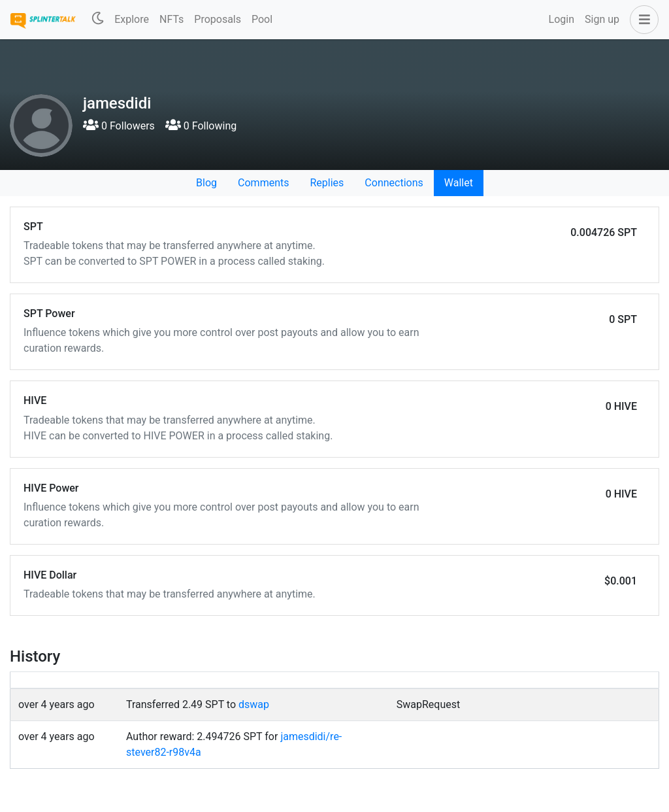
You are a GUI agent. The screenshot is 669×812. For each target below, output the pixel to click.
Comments (263, 183)
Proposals (218, 19)
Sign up (602, 19)
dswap (254, 704)
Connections (394, 183)
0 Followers (119, 126)
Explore (132, 19)
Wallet (459, 183)
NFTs (171, 19)
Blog (206, 183)
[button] (642, 20)
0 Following (201, 126)
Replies (327, 183)
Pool (262, 19)
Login (562, 19)
